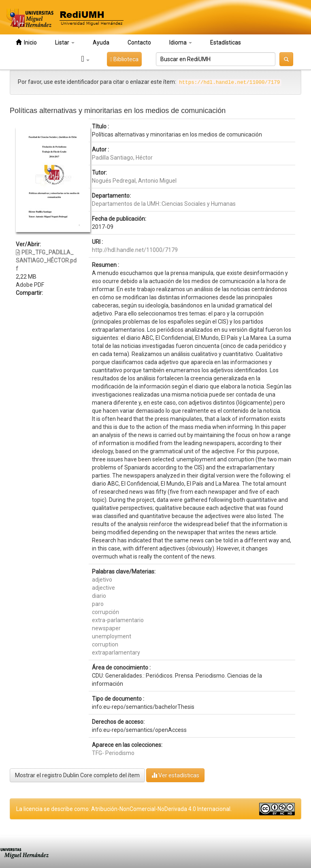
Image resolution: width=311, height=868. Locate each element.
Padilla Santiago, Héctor (122, 158)
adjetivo (102, 580)
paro (98, 604)
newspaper (106, 628)
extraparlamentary (116, 653)
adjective (103, 588)
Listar (65, 43)
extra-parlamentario (118, 620)
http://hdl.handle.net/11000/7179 (135, 250)
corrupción (105, 612)
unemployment (112, 636)
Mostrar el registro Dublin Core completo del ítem (77, 775)
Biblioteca (124, 59)
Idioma (181, 43)
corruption (105, 644)
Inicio (26, 42)
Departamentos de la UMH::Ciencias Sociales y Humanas (164, 204)
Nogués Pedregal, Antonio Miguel (134, 181)
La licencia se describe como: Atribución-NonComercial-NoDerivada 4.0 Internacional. (124, 809)
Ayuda (101, 43)
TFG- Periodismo (113, 753)
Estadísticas (226, 43)
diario (99, 596)
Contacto (139, 43)
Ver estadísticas (175, 775)
